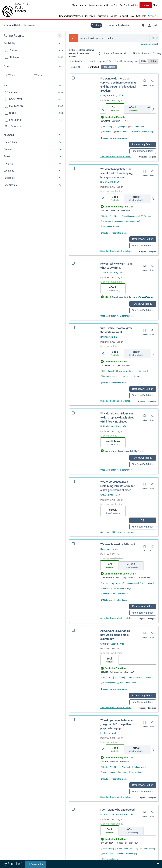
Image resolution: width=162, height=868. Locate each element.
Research (90, 16)
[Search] (74, 38)
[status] (82, 53)
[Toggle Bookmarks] (143, 25)
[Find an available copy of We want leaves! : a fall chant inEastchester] (146, 591)
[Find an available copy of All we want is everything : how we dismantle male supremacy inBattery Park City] (134, 686)
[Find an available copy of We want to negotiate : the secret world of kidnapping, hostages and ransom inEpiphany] (146, 216)
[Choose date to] (48, 75)
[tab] (115, 108)
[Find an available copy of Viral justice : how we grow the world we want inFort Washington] (109, 376)
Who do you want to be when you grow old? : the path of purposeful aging (117, 732)
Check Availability (143, 304)
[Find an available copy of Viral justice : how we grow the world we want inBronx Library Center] (125, 371)
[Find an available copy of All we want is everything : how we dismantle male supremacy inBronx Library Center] (127, 691)
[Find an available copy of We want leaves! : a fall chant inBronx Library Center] (111, 591)
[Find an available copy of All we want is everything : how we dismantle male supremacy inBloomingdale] (108, 691)
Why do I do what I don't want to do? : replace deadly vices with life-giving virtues (117, 418)
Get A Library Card (109, 5)
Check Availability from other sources (117, 316)
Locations (94, 5)
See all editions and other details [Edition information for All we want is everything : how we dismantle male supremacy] (116, 716)
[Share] (102, 53)
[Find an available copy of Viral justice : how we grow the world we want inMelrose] (135, 376)
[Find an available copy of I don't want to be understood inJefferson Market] (145, 857)
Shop (156, 5)
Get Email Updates (129, 5)
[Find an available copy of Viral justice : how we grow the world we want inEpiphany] (142, 371)
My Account (79, 5)
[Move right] (153, 109)
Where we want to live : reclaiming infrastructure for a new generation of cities (117, 488)
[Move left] (103, 109)
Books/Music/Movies (71, 16)
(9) (13, 126)
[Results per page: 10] (101, 61)
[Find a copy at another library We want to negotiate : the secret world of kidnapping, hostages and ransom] (114, 233)
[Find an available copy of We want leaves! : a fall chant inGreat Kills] (106, 596)
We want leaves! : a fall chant (118, 552)
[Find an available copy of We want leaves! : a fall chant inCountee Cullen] (130, 591)
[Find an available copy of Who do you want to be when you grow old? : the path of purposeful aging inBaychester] (126, 775)
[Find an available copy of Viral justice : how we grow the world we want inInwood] (124, 376)
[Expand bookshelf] (158, 864)
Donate (146, 5)
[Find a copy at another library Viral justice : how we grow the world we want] (114, 383)
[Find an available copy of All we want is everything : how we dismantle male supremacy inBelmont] (149, 686)
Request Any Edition (143, 144)
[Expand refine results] (60, 36)
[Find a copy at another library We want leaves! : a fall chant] (114, 608)
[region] (33, 110)
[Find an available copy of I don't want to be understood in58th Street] (107, 857)
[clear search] (145, 38)
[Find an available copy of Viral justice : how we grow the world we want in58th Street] (107, 371)
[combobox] (110, 38)
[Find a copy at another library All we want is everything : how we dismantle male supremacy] (114, 697)
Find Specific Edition (143, 151)
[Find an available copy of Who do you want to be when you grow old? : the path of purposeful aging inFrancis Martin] (108, 780)
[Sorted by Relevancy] (126, 61)
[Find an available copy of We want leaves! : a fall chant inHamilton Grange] (123, 596)
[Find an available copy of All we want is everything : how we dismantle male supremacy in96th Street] (107, 686)
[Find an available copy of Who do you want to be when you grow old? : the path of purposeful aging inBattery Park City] (109, 775)
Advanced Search (150, 44)
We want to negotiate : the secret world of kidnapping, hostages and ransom (117, 173)
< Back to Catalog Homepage (19, 25)
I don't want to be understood (117, 818)
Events (113, 16)
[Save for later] (145, 82)
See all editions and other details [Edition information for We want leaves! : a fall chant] (116, 626)
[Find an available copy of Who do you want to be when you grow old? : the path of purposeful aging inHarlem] (122, 780)
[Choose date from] (19, 75)
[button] (33, 43)
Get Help (141, 16)
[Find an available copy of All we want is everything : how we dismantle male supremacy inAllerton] (119, 686)
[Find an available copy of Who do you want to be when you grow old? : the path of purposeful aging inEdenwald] (139, 775)
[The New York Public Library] (15, 10)
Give (132, 16)
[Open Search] (154, 16)
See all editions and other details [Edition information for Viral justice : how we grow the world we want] (116, 401)
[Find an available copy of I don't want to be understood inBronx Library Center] (125, 857)
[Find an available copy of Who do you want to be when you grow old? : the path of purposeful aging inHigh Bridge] (135, 780)
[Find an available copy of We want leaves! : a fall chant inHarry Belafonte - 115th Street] (115, 602)
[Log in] (153, 25)
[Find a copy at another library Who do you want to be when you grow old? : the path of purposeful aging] (114, 787)
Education (102, 16)
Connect (123, 16)
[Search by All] (155, 38)
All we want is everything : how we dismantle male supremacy (116, 643)
